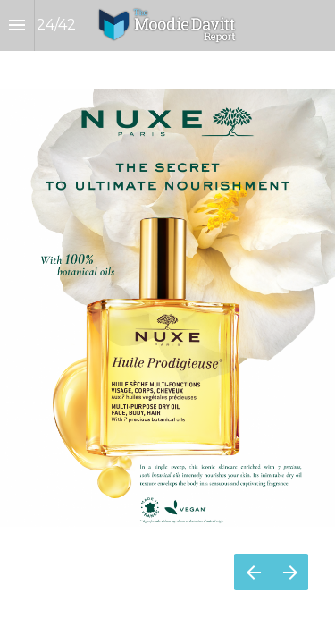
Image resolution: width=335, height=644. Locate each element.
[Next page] (290, 572)
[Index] (17, 25)
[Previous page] (253, 572)
